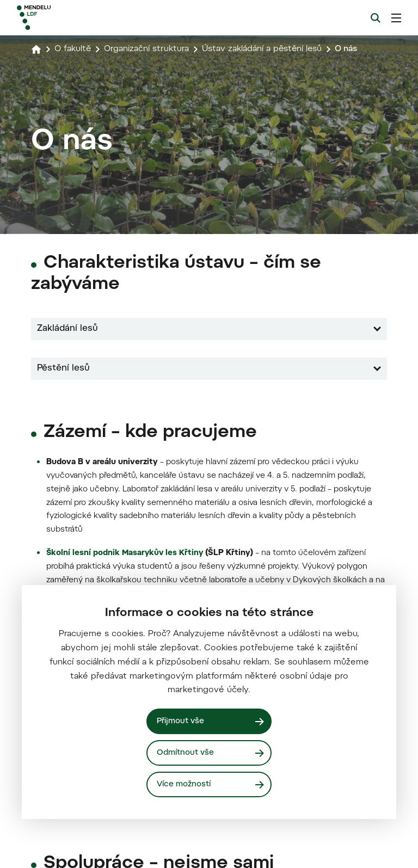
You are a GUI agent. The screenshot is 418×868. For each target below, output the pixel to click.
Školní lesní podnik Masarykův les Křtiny (126, 841)
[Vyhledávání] (376, 18)
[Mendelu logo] (75, 18)
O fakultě (74, 49)
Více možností (184, 784)
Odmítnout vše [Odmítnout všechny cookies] (186, 752)
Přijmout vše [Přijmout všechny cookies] (181, 721)
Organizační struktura (150, 49)
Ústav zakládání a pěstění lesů (271, 49)
